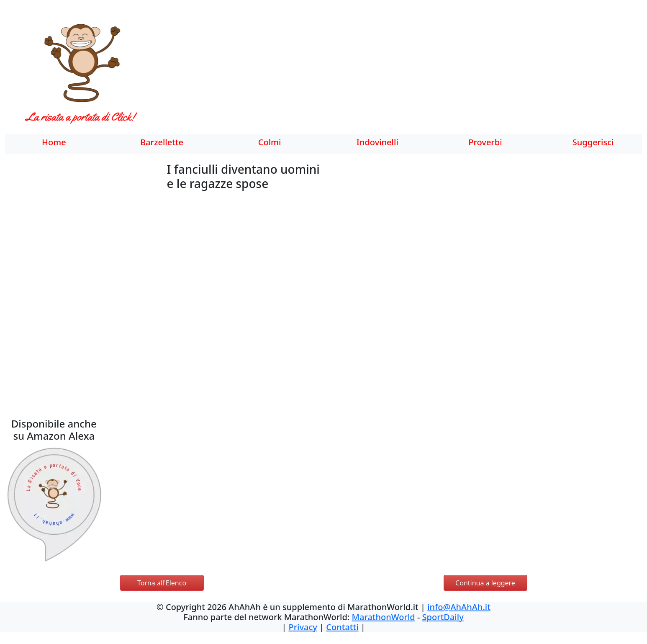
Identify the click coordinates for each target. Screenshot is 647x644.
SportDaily (443, 617)
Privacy (303, 627)
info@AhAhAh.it (459, 607)
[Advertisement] (370, 73)
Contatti (342, 627)
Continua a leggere (485, 583)
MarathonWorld (384, 617)
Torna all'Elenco (162, 583)
